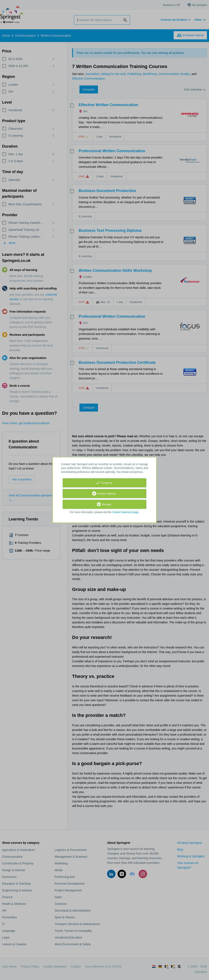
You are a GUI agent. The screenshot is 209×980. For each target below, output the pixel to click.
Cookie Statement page (125, 512)
